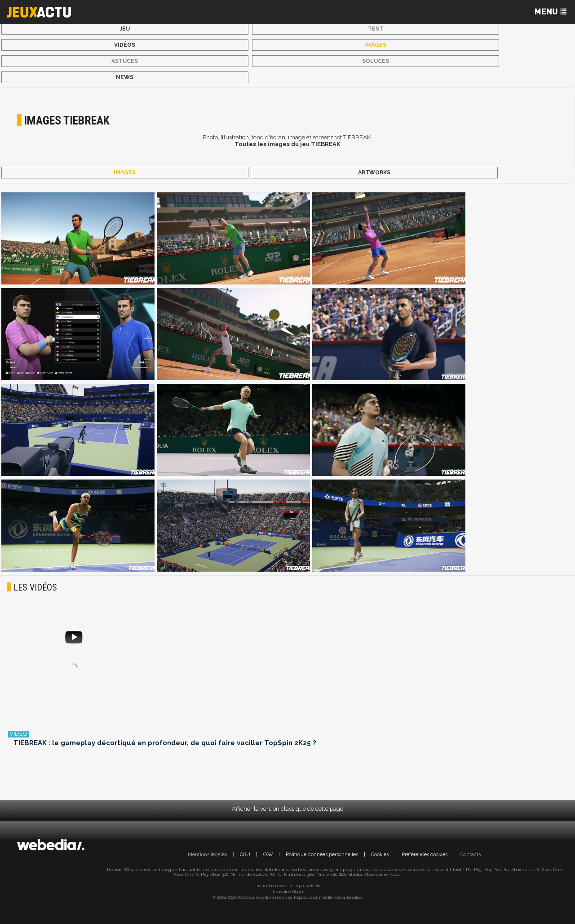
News (125, 77)
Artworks (374, 173)
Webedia (313, 886)
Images (375, 45)
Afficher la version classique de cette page (287, 809)
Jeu (125, 29)
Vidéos (125, 45)
